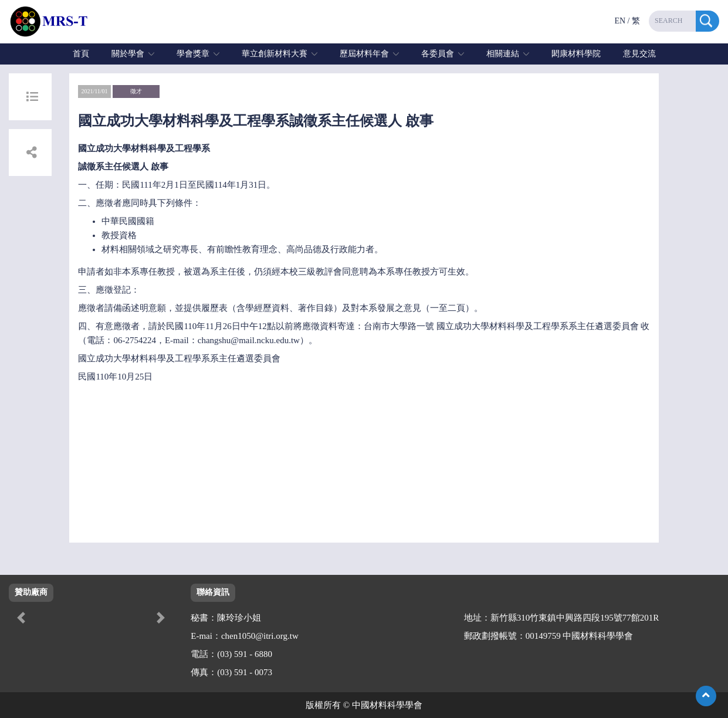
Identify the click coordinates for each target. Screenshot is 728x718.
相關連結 (503, 54)
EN (620, 21)
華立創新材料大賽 (275, 54)
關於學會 (128, 54)
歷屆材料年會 (364, 54)
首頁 (81, 54)
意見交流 (639, 54)
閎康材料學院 (576, 54)
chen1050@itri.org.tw (260, 636)
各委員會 (438, 54)
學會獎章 (193, 54)
